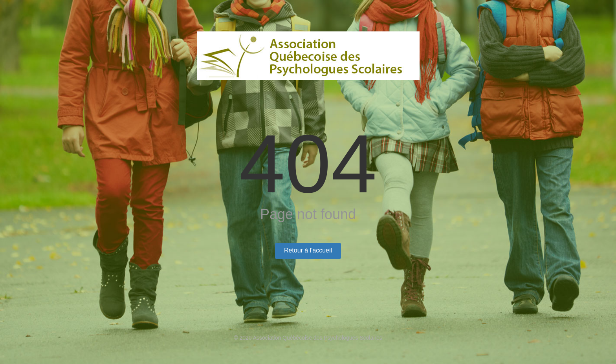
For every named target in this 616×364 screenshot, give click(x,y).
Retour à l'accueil (308, 250)
